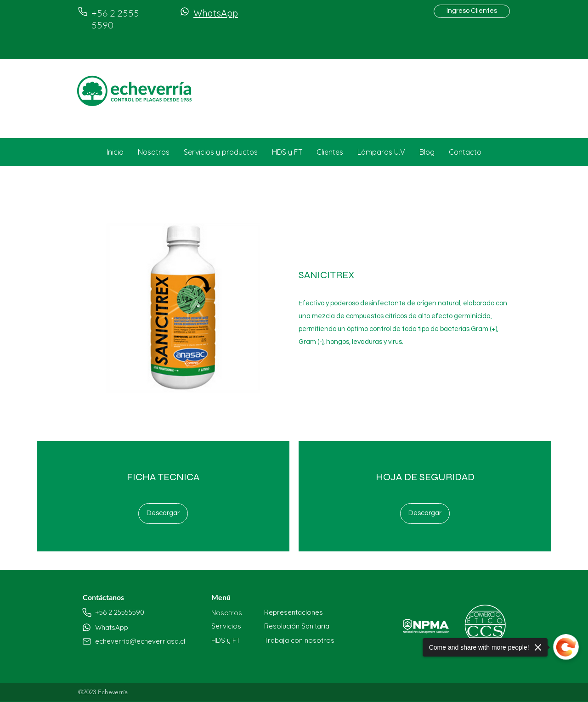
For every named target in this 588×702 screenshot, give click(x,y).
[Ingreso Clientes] (472, 11)
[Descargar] (163, 514)
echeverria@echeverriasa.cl (140, 641)
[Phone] (82, 11)
